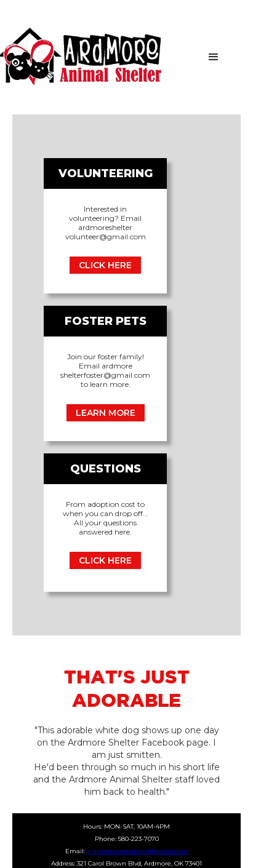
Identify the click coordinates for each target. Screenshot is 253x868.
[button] (214, 57)
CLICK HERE (105, 265)
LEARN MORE (106, 413)
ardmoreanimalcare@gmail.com (137, 851)
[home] (112, 57)
